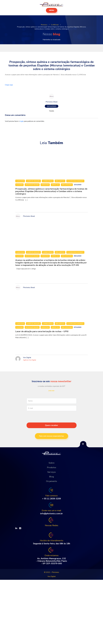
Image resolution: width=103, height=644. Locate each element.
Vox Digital (52, 576)
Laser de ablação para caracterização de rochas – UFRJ (42, 331)
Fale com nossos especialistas (51, 436)
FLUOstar (19, 185)
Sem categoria (67, 185)
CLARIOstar (20, 181)
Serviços (52, 472)
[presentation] (52, 421)
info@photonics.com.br (51, 514)
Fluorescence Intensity (75, 181)
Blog (51, 477)
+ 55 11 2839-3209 (51, 499)
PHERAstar (45, 185)
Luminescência (48, 181)
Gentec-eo (55, 185)
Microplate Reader (32, 185)
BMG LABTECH (60, 181)
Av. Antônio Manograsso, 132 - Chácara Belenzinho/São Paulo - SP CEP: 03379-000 (51, 561)
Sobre (51, 463)
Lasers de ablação (33, 181)
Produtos (52, 468)
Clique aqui (9, 85)
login (22, 121)
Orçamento (51, 481)
